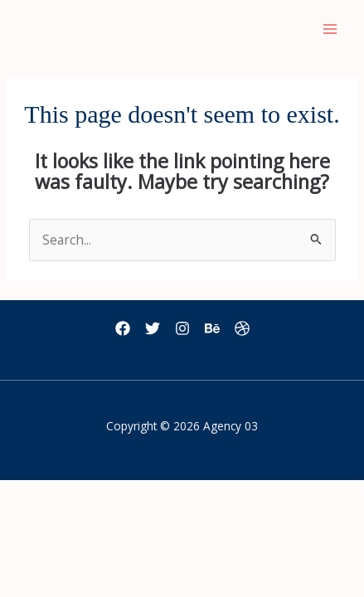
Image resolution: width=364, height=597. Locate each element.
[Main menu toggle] (330, 29)
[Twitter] (153, 328)
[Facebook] (123, 328)
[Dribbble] (242, 328)
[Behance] (212, 328)
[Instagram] (182, 328)
